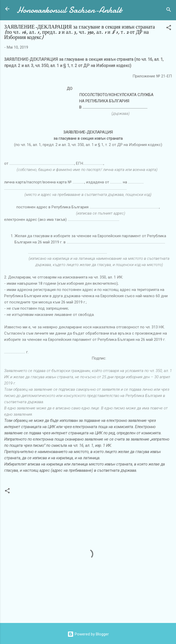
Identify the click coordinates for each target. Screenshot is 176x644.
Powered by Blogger (88, 634)
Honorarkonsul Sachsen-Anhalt (69, 10)
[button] (169, 28)
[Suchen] (169, 11)
